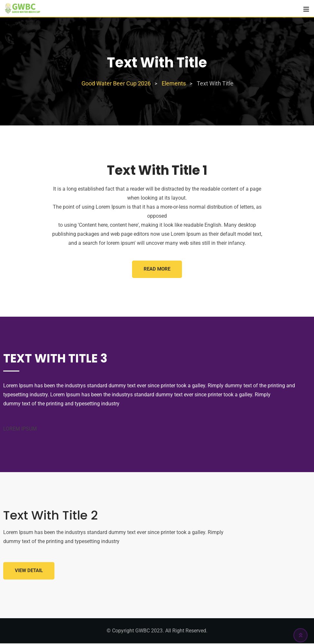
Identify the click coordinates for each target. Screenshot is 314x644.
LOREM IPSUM (20, 429)
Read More (157, 269)
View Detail (29, 571)
